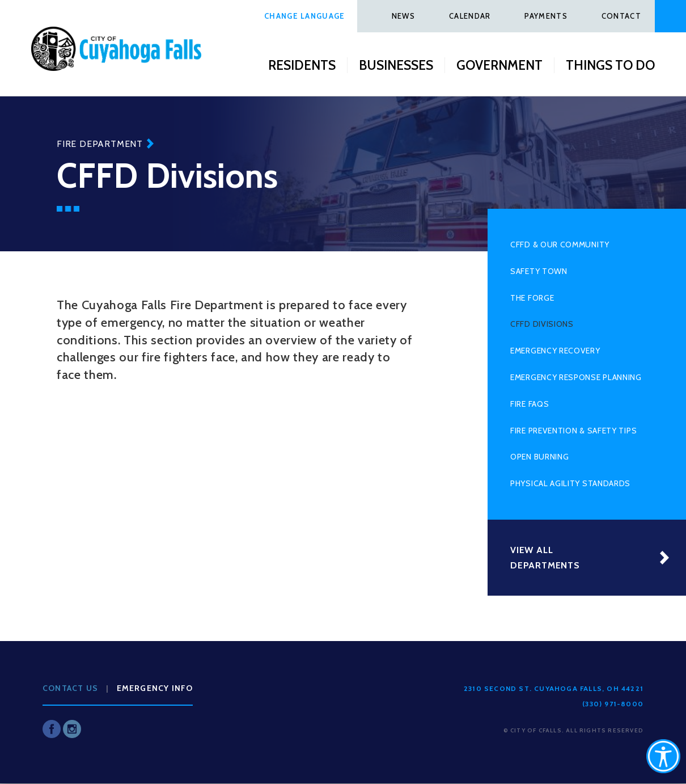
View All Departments (545, 558)
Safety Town (539, 271)
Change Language (305, 16)
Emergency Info (155, 688)
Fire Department (100, 144)
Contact (621, 16)
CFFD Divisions (542, 324)
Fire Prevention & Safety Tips (573, 431)
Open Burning (539, 457)
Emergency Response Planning (576, 377)
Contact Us (70, 688)
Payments (546, 16)
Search (670, 16)
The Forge (532, 298)
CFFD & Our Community (560, 245)
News (403, 16)
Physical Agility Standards (570, 483)
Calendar (470, 16)
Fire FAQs (530, 404)
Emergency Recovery (555, 351)
